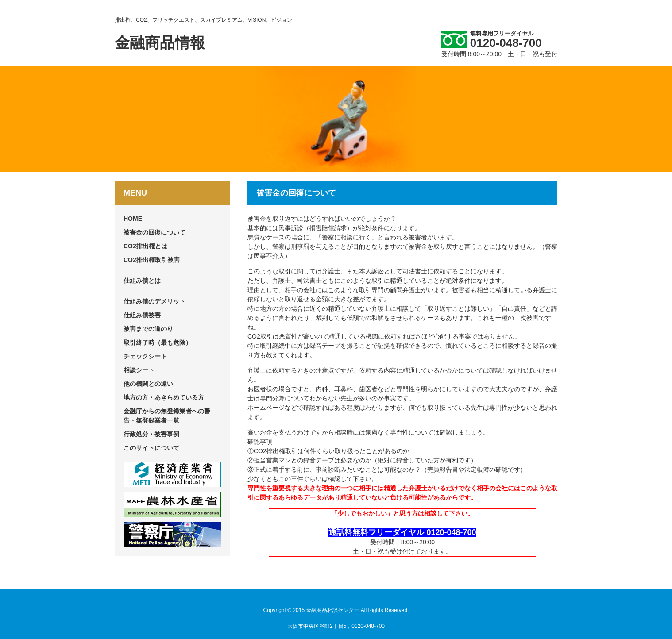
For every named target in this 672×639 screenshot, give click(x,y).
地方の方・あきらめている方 (164, 397)
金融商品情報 (160, 42)
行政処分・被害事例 (151, 434)
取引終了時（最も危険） (158, 343)
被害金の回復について (154, 232)
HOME (133, 219)
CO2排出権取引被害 (152, 260)
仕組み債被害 (142, 315)
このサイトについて (151, 448)
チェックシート (145, 356)
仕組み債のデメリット (154, 301)
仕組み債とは (142, 281)
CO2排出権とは (145, 246)
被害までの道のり (148, 329)
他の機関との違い (148, 384)
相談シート (139, 370)
